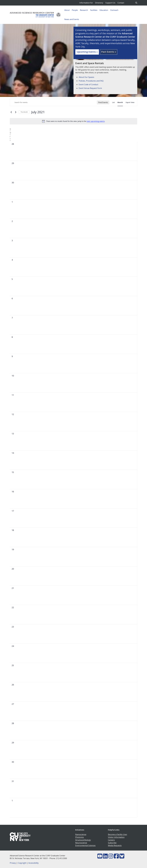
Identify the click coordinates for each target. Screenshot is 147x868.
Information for (86, 3)
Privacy (13, 863)
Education (104, 10)
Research (84, 10)
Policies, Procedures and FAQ (91, 81)
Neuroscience (81, 843)
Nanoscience (81, 834)
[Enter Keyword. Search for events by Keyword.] (53, 102)
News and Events (72, 19)
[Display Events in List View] (113, 102)
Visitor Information (116, 837)
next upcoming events (96, 121)
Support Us (110, 3)
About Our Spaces (86, 77)
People (75, 10)
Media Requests (115, 845)
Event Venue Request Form (90, 88)
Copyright (22, 863)
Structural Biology (83, 840)
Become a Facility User (118, 834)
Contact (121, 3)
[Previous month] (11, 112)
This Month (24, 112)
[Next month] (16, 112)
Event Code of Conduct (88, 84)
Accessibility (33, 863)
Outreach (114, 10)
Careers (111, 840)
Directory (99, 3)
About (67, 10)
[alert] (73, 121)
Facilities (94, 10)
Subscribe (112, 843)
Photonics (80, 837)
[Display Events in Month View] (120, 102)
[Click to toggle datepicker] (38, 112)
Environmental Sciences (85, 845)
